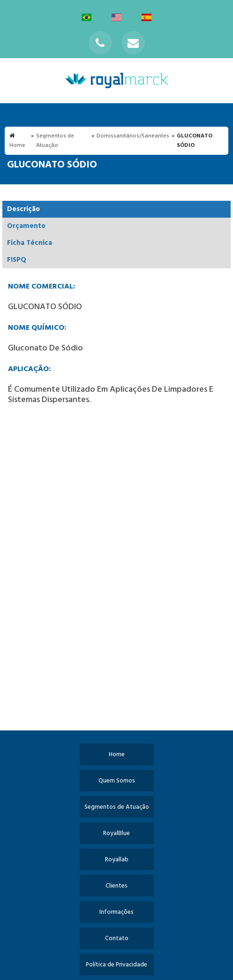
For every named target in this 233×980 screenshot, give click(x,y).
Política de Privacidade (116, 965)
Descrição (23, 209)
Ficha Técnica (30, 243)
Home (117, 755)
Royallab (117, 860)
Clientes (116, 886)
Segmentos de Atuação (117, 807)
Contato (117, 938)
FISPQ (17, 260)
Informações (116, 912)
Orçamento (26, 226)
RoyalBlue (116, 833)
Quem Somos (117, 781)
